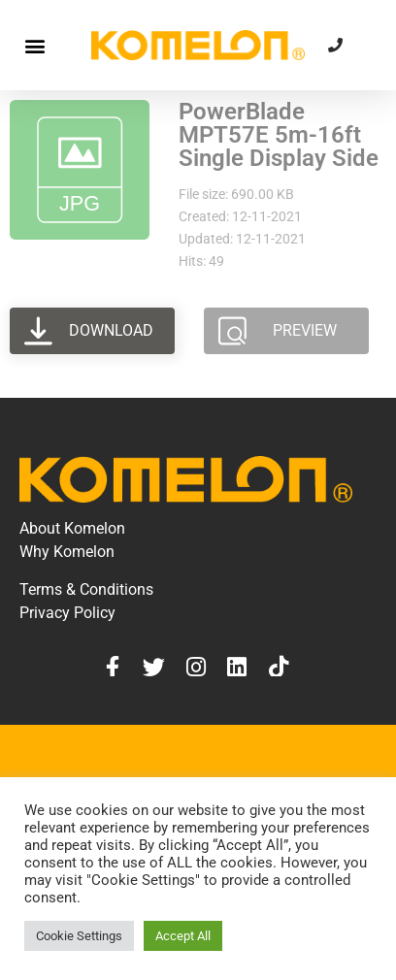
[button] (34, 45)
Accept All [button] (183, 936)
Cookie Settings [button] (79, 936)
